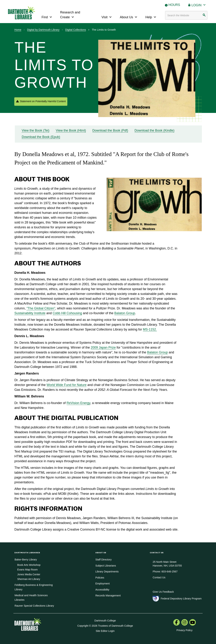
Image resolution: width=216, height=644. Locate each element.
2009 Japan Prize (103, 347)
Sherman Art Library (29, 579)
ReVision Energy (78, 403)
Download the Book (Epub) (41, 137)
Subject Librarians (106, 566)
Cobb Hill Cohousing (67, 313)
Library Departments (107, 572)
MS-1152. (150, 329)
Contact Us (159, 577)
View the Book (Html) (71, 130)
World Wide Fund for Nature (67, 385)
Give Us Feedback (163, 592)
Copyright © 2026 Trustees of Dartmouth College (105, 626)
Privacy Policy (185, 630)
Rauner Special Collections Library (34, 606)
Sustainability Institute (30, 313)
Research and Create (70, 15)
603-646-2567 (170, 572)
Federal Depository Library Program (181, 599)
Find (47, 17)
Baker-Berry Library (26, 560)
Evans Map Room (27, 570)
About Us (129, 17)
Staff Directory (104, 560)
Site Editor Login (105, 631)
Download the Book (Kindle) (154, 130)
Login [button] (199, 5)
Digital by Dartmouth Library (43, 30)
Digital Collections (76, 30)
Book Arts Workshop (29, 565)
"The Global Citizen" (41, 308)
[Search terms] (186, 15)
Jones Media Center (29, 574)
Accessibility (102, 590)
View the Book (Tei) (35, 130)
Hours (174, 5)
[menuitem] (177, 623)
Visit (107, 17)
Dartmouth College (105, 621)
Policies (100, 578)
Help (151, 17)
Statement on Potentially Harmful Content (43, 101)
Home (18, 30)
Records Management (108, 596)
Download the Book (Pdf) (110, 130)
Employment (103, 584)
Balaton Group (125, 313)
